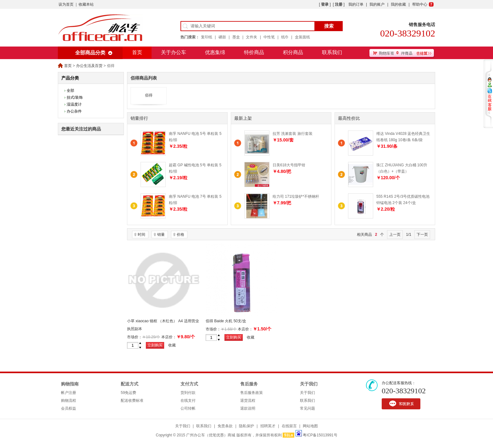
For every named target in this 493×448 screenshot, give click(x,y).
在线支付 (188, 401)
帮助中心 (420, 4)
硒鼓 (222, 37)
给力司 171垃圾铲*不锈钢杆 (296, 196)
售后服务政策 (252, 393)
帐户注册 (69, 393)
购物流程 (69, 401)
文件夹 (252, 37)
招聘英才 (268, 426)
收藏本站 (86, 4)
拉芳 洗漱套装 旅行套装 (293, 134)
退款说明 (248, 408)
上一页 (395, 235)
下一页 (422, 235)
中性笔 (269, 37)
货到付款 (188, 393)
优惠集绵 (215, 52)
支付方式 (189, 384)
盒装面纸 (302, 37)
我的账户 (377, 4)
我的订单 (356, 4)
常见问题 (307, 408)
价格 (180, 235)
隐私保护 (246, 426)
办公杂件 (74, 111)
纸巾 (285, 37)
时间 (141, 235)
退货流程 (248, 401)
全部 (70, 91)
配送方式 (130, 384)
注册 (339, 4)
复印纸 (207, 37)
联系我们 (332, 52)
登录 (325, 4)
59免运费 (128, 393)
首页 (137, 52)
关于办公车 (174, 52)
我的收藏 (398, 4)
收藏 (172, 345)
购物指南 (70, 384)
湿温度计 (74, 104)
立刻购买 (155, 345)
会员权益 (69, 408)
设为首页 (66, 4)
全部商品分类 (90, 53)
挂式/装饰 (75, 97)
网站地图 (310, 426)
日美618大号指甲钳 (289, 165)
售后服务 (249, 384)
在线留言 (289, 426)
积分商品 (293, 52)
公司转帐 (188, 408)
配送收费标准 (132, 401)
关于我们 (309, 384)
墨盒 (236, 37)
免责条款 (225, 426)
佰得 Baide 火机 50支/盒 (226, 321)
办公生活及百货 (89, 66)
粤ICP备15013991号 (320, 435)
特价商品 (254, 52)
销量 (161, 235)
